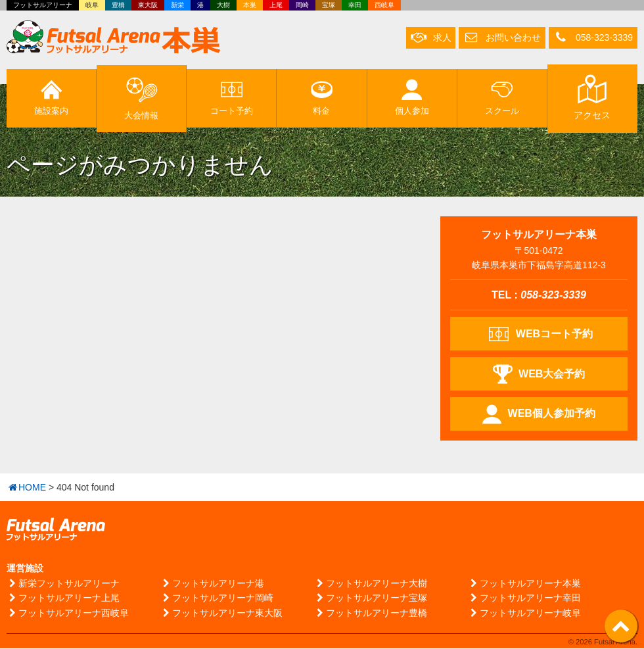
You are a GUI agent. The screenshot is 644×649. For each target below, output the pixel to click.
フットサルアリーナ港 (212, 584)
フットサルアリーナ (43, 5)
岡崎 (302, 5)
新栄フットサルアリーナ (63, 584)
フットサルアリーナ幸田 (524, 598)
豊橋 (118, 5)
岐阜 (92, 5)
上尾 (276, 5)
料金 (322, 98)
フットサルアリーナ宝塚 (371, 598)
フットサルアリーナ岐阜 (524, 613)
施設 (51, 98)
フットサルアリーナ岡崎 (217, 598)
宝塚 (329, 5)
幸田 (355, 5)
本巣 (250, 5)
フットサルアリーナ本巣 (524, 584)
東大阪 (148, 5)
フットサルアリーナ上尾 (63, 598)
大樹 (223, 5)
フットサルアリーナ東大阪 (221, 613)
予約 (231, 98)
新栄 (177, 5)
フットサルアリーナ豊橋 (371, 613)
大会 (141, 98)
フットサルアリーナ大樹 (371, 584)
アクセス (592, 98)
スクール (502, 98)
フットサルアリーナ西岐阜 (68, 613)
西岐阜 (384, 5)
